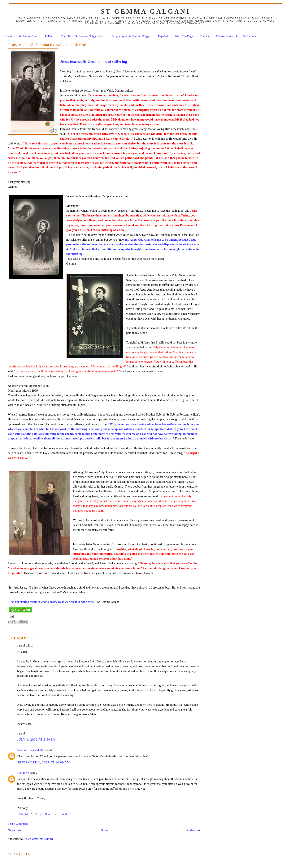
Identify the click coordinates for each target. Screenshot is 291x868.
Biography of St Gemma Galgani (132, 36)
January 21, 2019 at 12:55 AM (42, 814)
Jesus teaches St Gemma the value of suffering (47, 45)
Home (8, 36)
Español (163, 36)
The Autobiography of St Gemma (236, 36)
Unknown (23, 773)
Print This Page (184, 36)
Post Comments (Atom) (39, 839)
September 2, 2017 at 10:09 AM (44, 762)
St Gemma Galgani (145, 11)
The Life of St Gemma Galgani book (83, 36)
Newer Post (15, 830)
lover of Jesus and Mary (32, 750)
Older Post (194, 830)
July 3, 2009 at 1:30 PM (36, 740)
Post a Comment (18, 824)
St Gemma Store (28, 36)
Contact (204, 36)
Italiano (50, 36)
